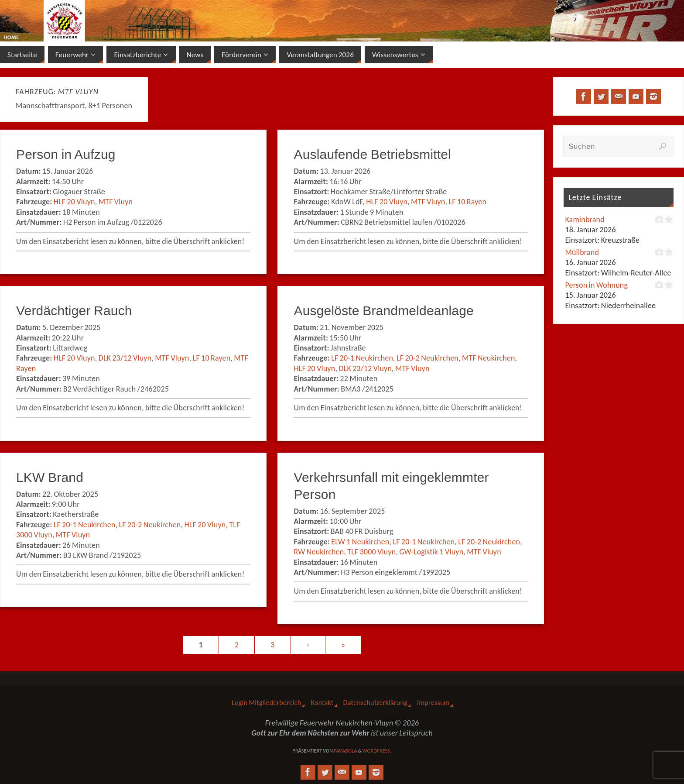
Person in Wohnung (596, 285)
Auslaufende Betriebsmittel (372, 154)
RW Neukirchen (319, 552)
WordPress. (377, 751)
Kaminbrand (585, 220)
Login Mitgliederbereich (266, 703)
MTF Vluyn (116, 202)
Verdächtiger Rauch (74, 311)
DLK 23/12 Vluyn (125, 358)
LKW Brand (50, 477)
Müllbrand (582, 252)
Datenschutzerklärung (375, 703)
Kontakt (322, 703)
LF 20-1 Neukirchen (362, 358)
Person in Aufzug (66, 154)
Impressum (433, 703)
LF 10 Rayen (468, 202)
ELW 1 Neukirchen (360, 542)
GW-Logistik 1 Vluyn (431, 552)
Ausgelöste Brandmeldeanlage (383, 311)
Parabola (345, 751)
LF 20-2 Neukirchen (427, 358)
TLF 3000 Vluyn (371, 552)
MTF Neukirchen (489, 358)
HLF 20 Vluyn (74, 202)
